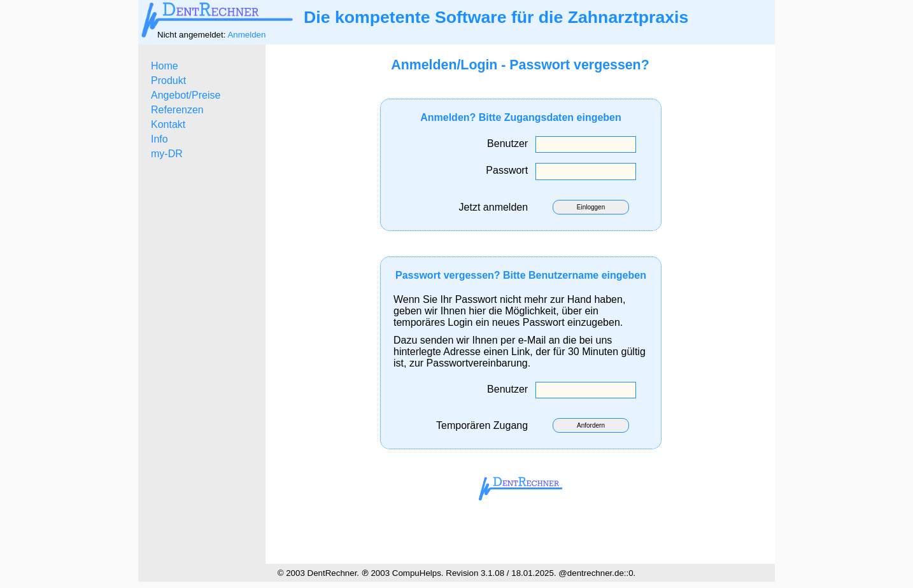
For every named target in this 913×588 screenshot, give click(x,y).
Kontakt (168, 124)
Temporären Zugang (485, 425)
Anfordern (591, 425)
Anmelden (246, 35)
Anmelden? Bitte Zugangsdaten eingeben (521, 117)
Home (165, 66)
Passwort (510, 170)
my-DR (167, 154)
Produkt (168, 80)
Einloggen (591, 207)
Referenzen (177, 110)
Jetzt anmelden (496, 207)
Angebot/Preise (186, 95)
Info (159, 139)
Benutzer (510, 143)
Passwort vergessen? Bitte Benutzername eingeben (521, 275)
